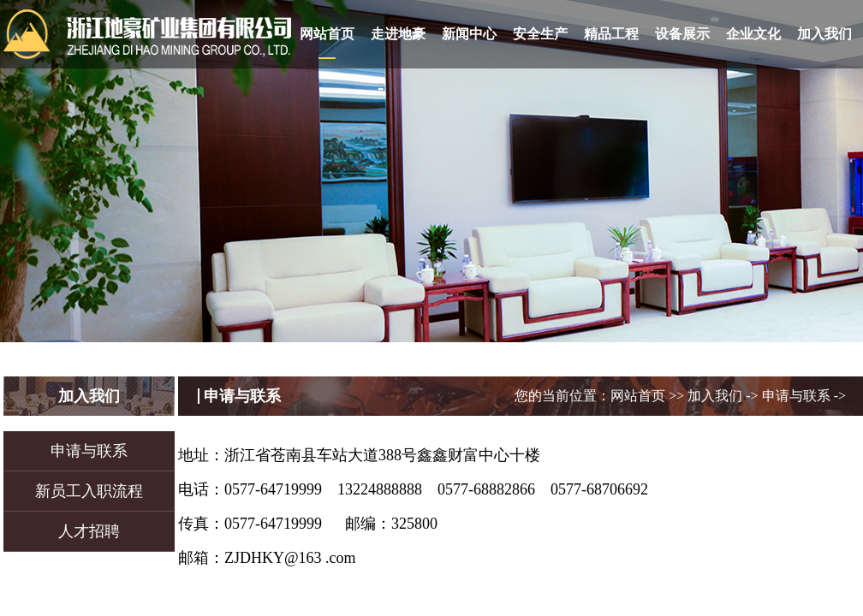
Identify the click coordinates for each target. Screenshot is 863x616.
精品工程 (611, 34)
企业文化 (753, 34)
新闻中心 (469, 34)
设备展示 (682, 34)
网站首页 (327, 34)
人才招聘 (89, 531)
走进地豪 (398, 34)
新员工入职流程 (89, 491)
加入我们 (824, 34)
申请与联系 (89, 451)
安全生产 (540, 34)
